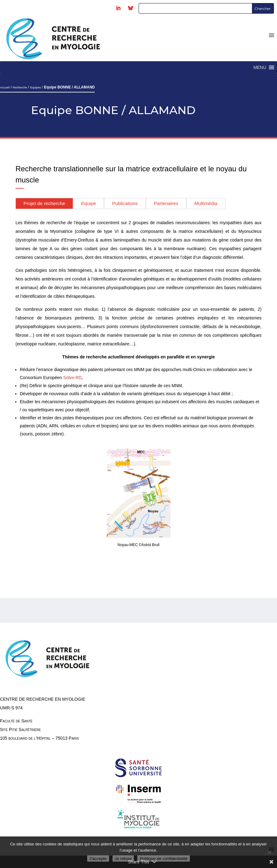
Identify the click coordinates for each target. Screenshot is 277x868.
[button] (260, 67)
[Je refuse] (269, 852)
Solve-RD (72, 378)
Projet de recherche (44, 203)
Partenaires (166, 203)
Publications (125, 203)
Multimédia (206, 203)
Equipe (89, 203)
